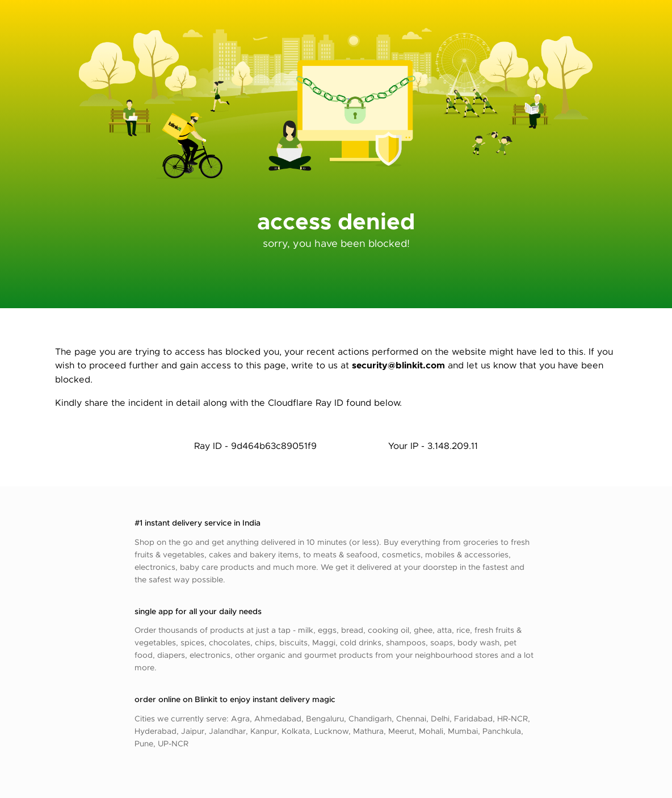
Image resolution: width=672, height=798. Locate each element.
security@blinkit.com (398, 365)
